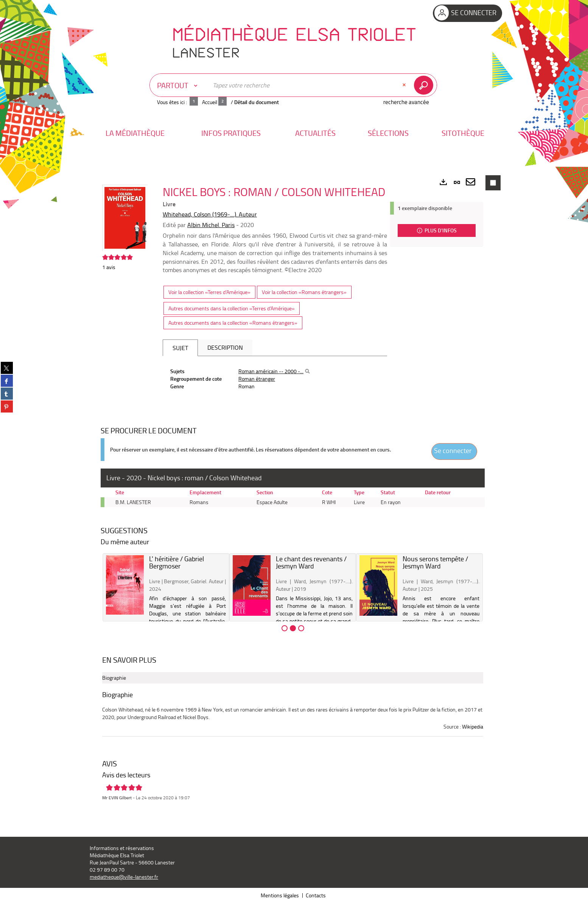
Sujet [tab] (180, 348)
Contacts (316, 895)
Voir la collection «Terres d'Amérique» (209, 292)
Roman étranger (257, 379)
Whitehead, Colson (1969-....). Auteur (210, 214)
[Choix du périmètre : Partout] (179, 85)
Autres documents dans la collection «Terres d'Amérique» (232, 308)
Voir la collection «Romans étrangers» (304, 292)
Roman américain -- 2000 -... (271, 371)
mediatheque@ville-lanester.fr (124, 877)
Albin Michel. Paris (211, 225)
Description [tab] (225, 347)
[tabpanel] (275, 379)
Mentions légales (280, 895)
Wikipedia (473, 726)
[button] (135, 133)
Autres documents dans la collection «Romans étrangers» (233, 323)
